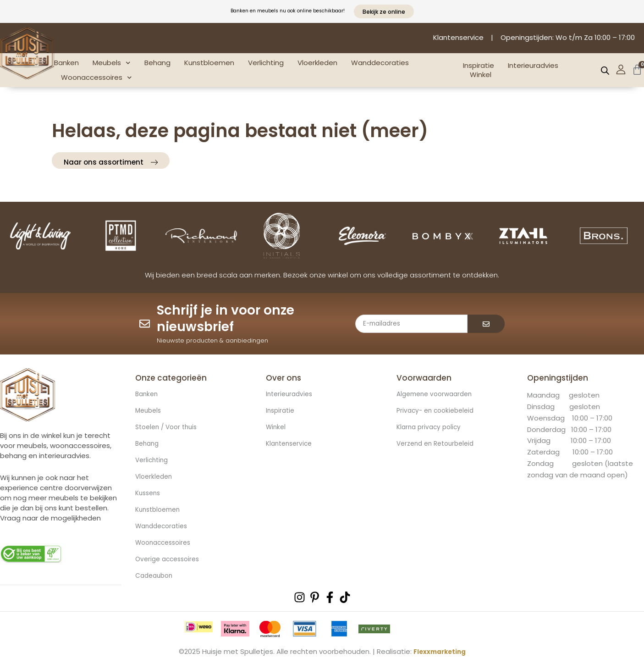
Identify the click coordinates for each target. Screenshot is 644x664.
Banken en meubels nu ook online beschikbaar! (287, 10)
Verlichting (266, 63)
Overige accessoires (170, 560)
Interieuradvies (533, 66)
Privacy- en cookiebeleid (438, 411)
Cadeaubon (156, 576)
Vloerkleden (317, 63)
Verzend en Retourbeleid (439, 444)
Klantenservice (291, 444)
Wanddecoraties (380, 63)
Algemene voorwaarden (438, 395)
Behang (157, 63)
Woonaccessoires (96, 78)
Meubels (112, 63)
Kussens (149, 494)
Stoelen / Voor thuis (169, 428)
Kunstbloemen (209, 63)
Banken (66, 63)
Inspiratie (479, 66)
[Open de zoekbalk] (605, 70)
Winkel (481, 75)
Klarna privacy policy (431, 428)
